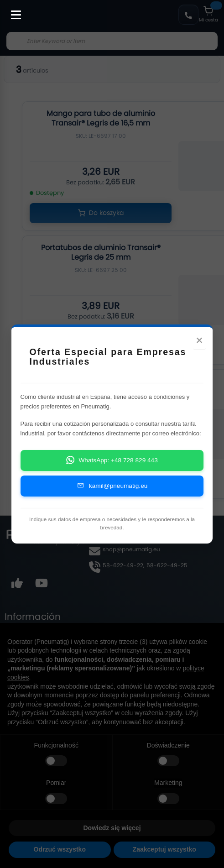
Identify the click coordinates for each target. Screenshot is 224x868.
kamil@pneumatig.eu (112, 493)
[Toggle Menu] (12, 10)
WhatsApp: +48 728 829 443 (112, 467)
